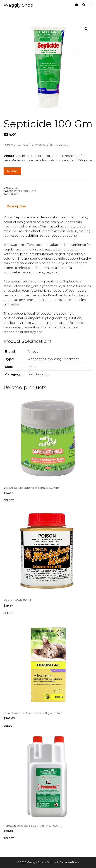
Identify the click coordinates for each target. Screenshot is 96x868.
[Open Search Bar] (84, 5)
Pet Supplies (20, 145)
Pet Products (39, 145)
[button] (86, 29)
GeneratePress (69, 862)
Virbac (14, 194)
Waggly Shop (18, 5)
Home (7, 145)
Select (12, 171)
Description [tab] (16, 206)
